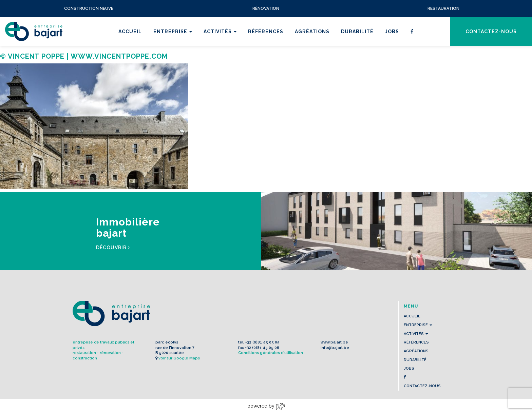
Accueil (130, 32)
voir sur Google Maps (179, 358)
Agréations (312, 32)
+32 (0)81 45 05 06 (262, 348)
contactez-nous (491, 32)
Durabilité (357, 32)
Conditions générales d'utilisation (271, 353)
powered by (266, 406)
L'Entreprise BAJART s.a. (34, 32)
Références (266, 32)
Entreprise (173, 32)
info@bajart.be (335, 348)
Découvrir (113, 248)
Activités (220, 32)
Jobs (392, 32)
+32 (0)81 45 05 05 (262, 342)
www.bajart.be (334, 342)
